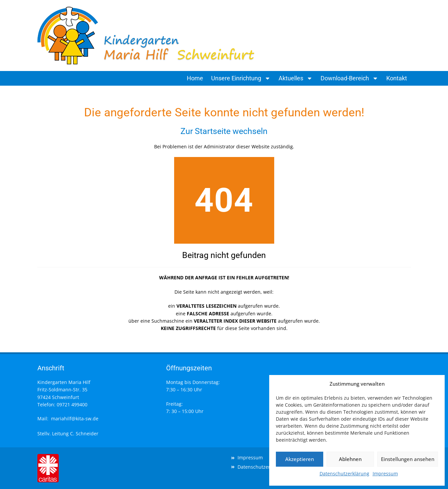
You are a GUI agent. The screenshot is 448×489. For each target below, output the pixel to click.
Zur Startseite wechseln (224, 131)
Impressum (385, 473)
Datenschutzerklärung (344, 473)
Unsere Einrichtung (241, 78)
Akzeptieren (300, 459)
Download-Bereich (349, 78)
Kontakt (397, 78)
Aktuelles (296, 78)
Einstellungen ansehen (408, 459)
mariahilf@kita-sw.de (75, 418)
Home (195, 78)
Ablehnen (350, 459)
